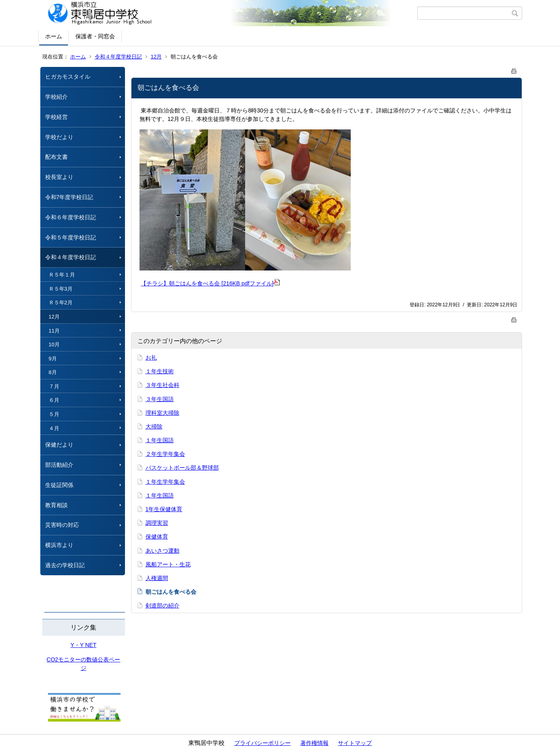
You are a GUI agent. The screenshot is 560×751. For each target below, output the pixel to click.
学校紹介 (56, 97)
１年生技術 (160, 371)
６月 (54, 400)
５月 (54, 414)
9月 (53, 359)
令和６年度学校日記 (71, 217)
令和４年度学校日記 (118, 57)
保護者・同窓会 (95, 36)
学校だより (59, 137)
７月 (54, 386)
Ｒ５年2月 (61, 303)
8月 (53, 372)
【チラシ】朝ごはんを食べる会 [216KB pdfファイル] (210, 283)
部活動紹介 (59, 465)
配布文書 (56, 157)
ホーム (54, 36)
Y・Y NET (83, 645)
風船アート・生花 (168, 564)
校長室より (59, 177)
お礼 (151, 358)
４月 (54, 428)
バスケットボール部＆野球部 (182, 468)
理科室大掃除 (162, 413)
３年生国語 (160, 399)
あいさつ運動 (162, 551)
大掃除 (154, 426)
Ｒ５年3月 (61, 289)
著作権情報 (314, 743)
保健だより (59, 445)
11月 (54, 331)
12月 (156, 57)
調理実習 (157, 523)
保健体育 (157, 537)
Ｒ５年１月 (62, 275)
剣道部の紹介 (162, 605)
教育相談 (56, 505)
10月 (54, 344)
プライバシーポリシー (262, 743)
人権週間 (157, 578)
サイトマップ (355, 743)
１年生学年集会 (165, 482)
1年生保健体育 (164, 509)
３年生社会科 (162, 385)
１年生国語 (160, 440)
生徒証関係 (59, 485)
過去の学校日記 (68, 565)
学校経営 (56, 117)
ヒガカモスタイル (68, 77)
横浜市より (59, 545)
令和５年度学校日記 (71, 237)
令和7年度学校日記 (69, 197)
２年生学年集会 (165, 454)
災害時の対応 (62, 525)
